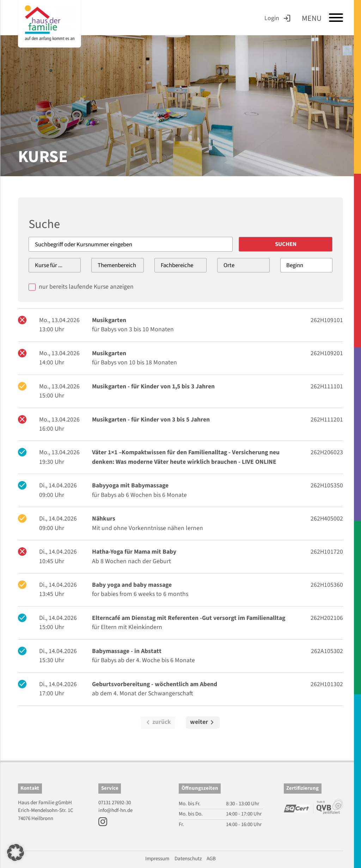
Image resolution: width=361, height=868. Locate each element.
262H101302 (327, 684)
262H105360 (327, 585)
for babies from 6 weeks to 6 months (140, 594)
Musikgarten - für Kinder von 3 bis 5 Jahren (151, 420)
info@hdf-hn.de (115, 810)
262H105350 (327, 485)
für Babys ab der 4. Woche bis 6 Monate (143, 660)
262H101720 (327, 552)
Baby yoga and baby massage (132, 585)
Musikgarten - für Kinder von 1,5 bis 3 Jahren (153, 386)
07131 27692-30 (115, 803)
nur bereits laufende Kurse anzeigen (86, 287)
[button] (16, 852)
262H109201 (327, 353)
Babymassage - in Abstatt (127, 651)
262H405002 (327, 519)
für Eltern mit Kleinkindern (127, 627)
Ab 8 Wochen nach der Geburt (131, 561)
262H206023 (327, 452)
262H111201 (327, 420)
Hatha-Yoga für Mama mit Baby (134, 552)
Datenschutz (188, 859)
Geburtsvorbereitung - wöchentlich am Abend (155, 684)
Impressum (157, 859)
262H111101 (327, 386)
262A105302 (327, 651)
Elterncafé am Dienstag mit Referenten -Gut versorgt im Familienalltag (189, 618)
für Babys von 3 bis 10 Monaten (133, 329)
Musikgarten (109, 320)
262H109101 (327, 320)
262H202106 (327, 618)
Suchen (287, 244)
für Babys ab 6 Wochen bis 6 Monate (139, 495)
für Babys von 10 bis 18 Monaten (134, 362)
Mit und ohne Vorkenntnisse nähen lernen (148, 528)
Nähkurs (104, 519)
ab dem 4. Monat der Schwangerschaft (142, 693)
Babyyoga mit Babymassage (130, 485)
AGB (211, 859)
